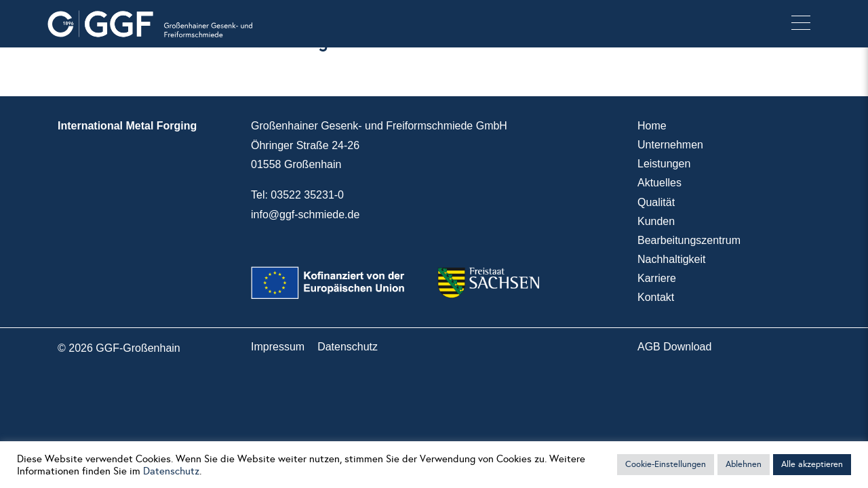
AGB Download (674, 347)
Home (652, 126)
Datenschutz (348, 347)
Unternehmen (670, 145)
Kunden (656, 221)
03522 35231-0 (307, 195)
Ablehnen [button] (744, 464)
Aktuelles (659, 183)
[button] (801, 24)
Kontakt (656, 297)
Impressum (278, 347)
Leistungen (664, 164)
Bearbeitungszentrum (689, 240)
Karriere (657, 278)
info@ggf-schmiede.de (305, 215)
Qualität (656, 202)
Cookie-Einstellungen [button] (666, 464)
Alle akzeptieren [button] (812, 464)
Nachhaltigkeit (672, 259)
